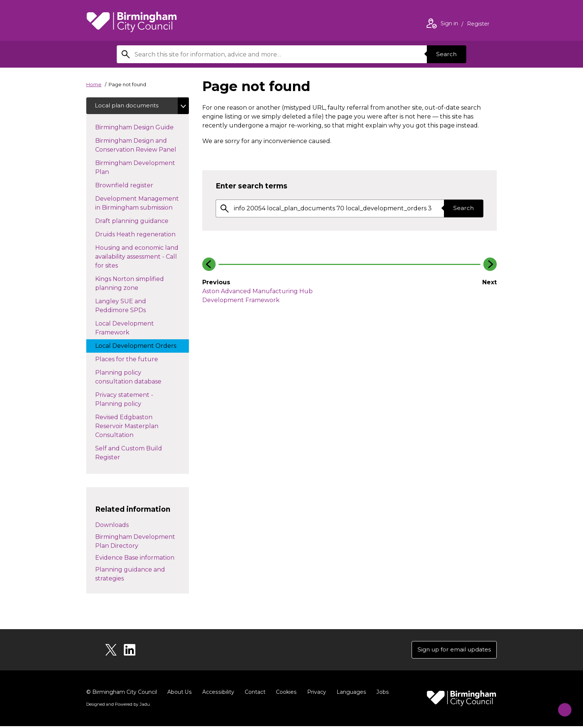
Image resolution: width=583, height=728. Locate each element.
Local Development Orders (142, 346)
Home (94, 84)
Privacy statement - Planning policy (126, 400)
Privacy (315, 694)
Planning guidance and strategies (130, 575)
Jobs (381, 694)
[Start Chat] (561, 706)
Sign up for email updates (452, 651)
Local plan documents (128, 106)
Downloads (112, 526)
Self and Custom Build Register (129, 454)
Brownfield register (132, 186)
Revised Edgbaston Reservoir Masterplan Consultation (127, 427)
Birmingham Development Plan (135, 169)
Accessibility (218, 694)
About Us (179, 694)
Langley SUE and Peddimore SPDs (128, 307)
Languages (350, 694)
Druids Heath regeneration (142, 235)
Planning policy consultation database (136, 378)
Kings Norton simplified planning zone (130, 284)
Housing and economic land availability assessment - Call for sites (137, 258)
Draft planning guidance (139, 221)
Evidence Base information (135, 558)
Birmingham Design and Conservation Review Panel (142, 146)
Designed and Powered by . (118, 706)
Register (478, 25)
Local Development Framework (125, 329)
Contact (254, 694)
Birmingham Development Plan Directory (135, 542)
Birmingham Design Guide (142, 128)
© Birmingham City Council (122, 694)
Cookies (285, 694)
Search (445, 54)
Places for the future (134, 360)
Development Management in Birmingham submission (141, 204)
